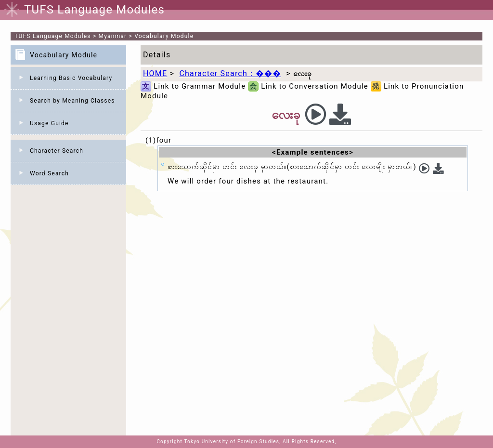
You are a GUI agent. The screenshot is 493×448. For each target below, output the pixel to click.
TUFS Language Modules (53, 36)
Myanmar (113, 36)
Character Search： (230, 73)
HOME (155, 73)
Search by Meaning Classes (72, 101)
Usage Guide (49, 123)
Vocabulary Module (164, 36)
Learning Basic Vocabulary (71, 78)
